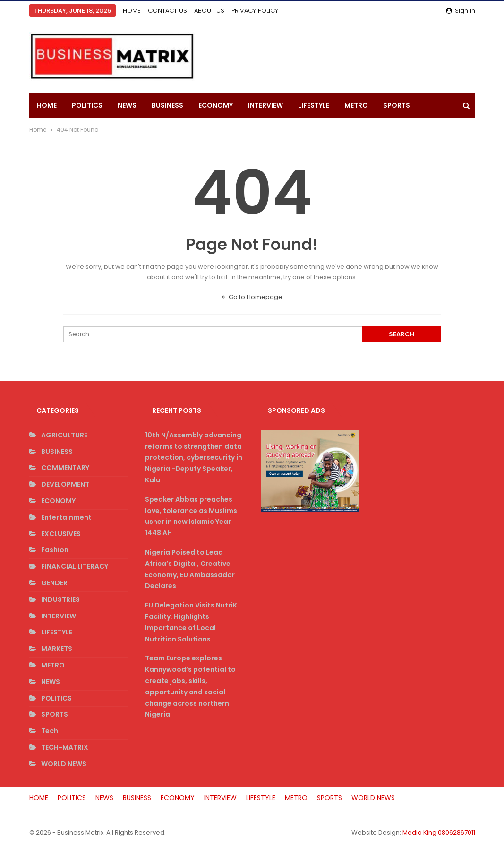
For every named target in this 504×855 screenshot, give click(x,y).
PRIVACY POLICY (255, 11)
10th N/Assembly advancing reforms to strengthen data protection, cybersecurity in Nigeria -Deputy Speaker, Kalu (194, 457)
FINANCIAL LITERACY (75, 566)
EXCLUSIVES (61, 534)
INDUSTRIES (60, 599)
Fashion (55, 550)
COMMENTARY (65, 468)
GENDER (54, 583)
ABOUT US (209, 11)
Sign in (461, 11)
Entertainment (66, 517)
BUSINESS (167, 105)
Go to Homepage (252, 297)
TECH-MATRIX (65, 747)
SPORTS (55, 714)
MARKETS (57, 649)
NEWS (127, 105)
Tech (50, 731)
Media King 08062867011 (439, 833)
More (393, 105)
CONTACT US (167, 11)
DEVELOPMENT (65, 484)
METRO (356, 105)
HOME (132, 11)
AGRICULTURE (64, 435)
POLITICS (87, 105)
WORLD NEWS (64, 764)
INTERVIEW (265, 105)
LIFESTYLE (314, 105)
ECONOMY (216, 105)
